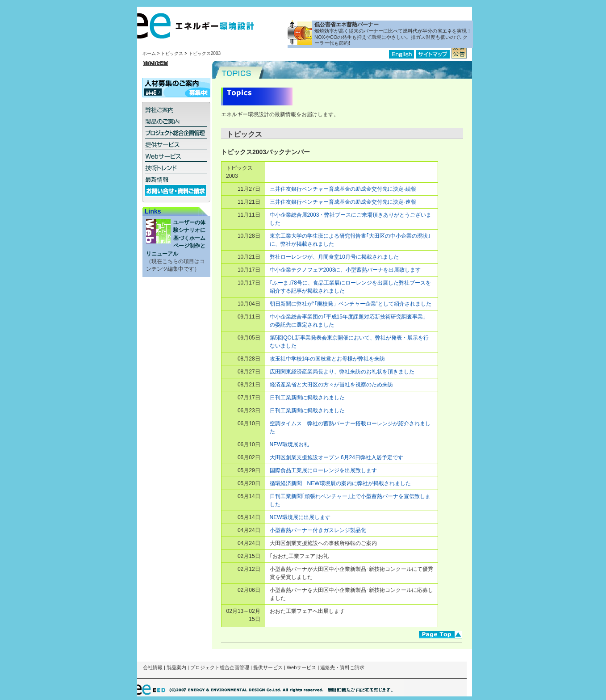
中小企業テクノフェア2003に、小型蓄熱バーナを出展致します (345, 270)
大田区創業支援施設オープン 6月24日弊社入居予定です (336, 457)
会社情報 (153, 667)
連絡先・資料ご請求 (342, 667)
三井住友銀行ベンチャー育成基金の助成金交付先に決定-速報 (343, 202)
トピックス (172, 53)
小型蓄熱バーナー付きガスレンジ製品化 (318, 530)
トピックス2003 (205, 53)
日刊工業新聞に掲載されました (307, 398)
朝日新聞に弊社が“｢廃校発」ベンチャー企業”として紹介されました (351, 304)
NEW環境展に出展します (300, 517)
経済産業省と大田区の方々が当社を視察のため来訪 (331, 385)
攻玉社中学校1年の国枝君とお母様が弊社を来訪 (328, 359)
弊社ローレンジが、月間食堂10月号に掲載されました (334, 257)
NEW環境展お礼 (289, 444)
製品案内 (176, 667)
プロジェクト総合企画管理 (220, 667)
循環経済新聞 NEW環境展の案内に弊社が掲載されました (340, 483)
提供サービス (268, 667)
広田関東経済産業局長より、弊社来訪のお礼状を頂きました (342, 372)
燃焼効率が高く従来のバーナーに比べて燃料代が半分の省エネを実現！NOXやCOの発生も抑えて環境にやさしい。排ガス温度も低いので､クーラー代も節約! (393, 37)
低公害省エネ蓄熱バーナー (347, 25)
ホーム (149, 53)
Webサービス (301, 667)
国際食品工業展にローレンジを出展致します (323, 470)
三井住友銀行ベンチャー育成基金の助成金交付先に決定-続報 (343, 189)
